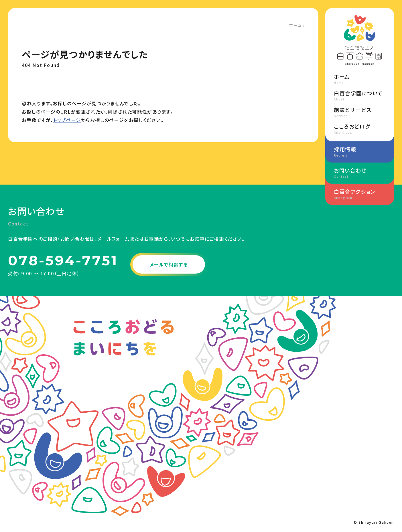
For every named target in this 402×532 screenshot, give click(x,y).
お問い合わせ (360, 173)
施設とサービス (360, 112)
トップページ (67, 120)
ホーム (295, 25)
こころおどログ (360, 128)
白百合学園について (360, 95)
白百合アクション (360, 194)
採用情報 (360, 151)
